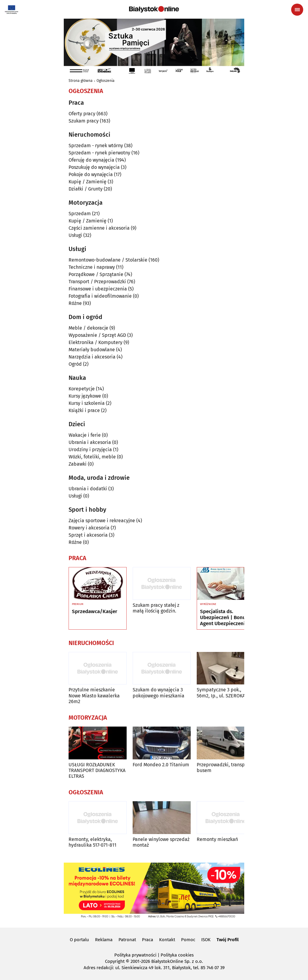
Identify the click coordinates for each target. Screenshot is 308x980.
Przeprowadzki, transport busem (224, 768)
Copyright (115, 961)
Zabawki (78, 464)
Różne (75, 303)
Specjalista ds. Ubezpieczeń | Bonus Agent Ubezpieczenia (224, 618)
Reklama (104, 940)
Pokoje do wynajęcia (91, 174)
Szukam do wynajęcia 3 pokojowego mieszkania (159, 693)
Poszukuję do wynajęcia (94, 167)
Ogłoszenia (106, 81)
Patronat (127, 940)
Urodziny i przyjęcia (90, 450)
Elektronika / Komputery (95, 342)
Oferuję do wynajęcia (91, 160)
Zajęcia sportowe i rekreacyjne (102, 521)
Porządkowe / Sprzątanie (96, 274)
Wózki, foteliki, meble (92, 457)
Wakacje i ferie (85, 435)
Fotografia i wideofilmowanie (100, 296)
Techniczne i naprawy (92, 267)
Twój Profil (228, 940)
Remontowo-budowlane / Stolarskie (108, 260)
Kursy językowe (85, 396)
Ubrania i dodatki (88, 489)
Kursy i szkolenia (87, 403)
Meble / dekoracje (88, 328)
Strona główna (81, 81)
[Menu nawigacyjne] (297, 10)
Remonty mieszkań (217, 839)
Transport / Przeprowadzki (97, 282)
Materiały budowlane (92, 350)
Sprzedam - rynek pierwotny (99, 153)
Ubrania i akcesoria (90, 442)
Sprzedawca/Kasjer (95, 612)
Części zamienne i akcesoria (99, 228)
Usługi (75, 235)
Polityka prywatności (135, 955)
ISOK (206, 940)
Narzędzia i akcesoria (92, 357)
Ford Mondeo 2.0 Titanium (161, 765)
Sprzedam (80, 214)
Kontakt (167, 940)
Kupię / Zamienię (88, 182)
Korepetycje (82, 389)
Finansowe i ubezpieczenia (98, 289)
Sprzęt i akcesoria (88, 535)
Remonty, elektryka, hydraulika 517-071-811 (92, 842)
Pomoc (188, 940)
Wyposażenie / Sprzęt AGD (97, 335)
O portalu (79, 940)
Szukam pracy (84, 121)
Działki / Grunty (86, 189)
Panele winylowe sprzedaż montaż (161, 842)
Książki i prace (84, 410)
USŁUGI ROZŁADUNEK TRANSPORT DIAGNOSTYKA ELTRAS (97, 770)
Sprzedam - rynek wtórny (96, 146)
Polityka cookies (177, 955)
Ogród (75, 364)
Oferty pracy (82, 114)
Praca (148, 940)
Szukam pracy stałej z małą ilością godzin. (156, 608)
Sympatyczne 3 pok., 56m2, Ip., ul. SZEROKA (221, 693)
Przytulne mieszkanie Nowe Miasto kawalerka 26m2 (94, 695)
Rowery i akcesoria (89, 528)
